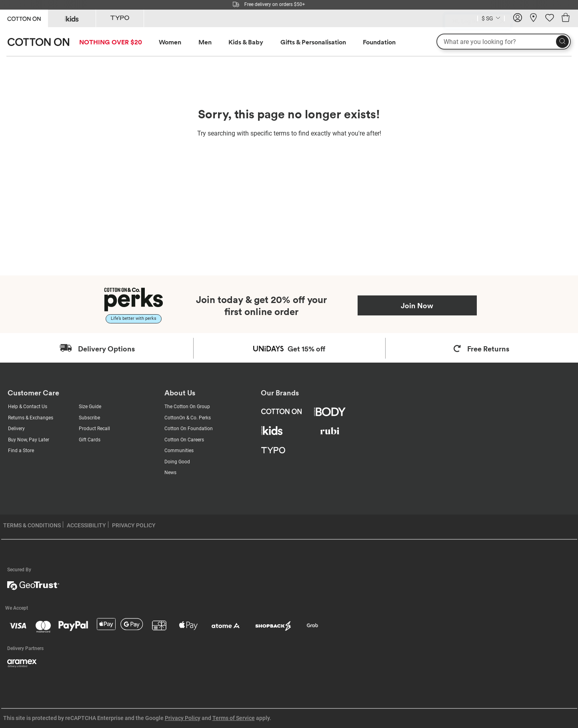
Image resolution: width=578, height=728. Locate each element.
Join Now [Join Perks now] (417, 305)
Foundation (379, 42)
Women (170, 42)
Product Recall (94, 429)
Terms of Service (234, 718)
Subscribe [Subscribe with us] (89, 418)
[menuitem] (118, 42)
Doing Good (177, 462)
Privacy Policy (183, 718)
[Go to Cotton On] (24, 18)
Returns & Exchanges (31, 418)
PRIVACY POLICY (134, 525)
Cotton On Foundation (189, 429)
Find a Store (21, 451)
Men (205, 42)
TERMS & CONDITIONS (32, 525)
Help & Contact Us (28, 407)
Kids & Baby (246, 42)
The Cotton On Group (187, 407)
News (170, 473)
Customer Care (33, 393)
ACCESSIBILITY (86, 525)
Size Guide (90, 407)
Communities (179, 451)
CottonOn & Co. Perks (188, 418)
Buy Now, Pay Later (29, 440)
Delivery (16, 429)
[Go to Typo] (120, 18)
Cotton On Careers (184, 440)
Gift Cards (90, 440)
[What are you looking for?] (504, 42)
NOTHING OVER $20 (111, 42)
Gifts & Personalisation (313, 42)
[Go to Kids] (72, 18)
